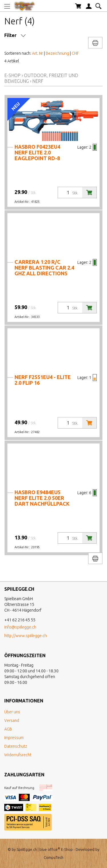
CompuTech (53, 857)
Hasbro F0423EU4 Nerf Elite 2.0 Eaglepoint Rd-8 (37, 152)
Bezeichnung (57, 53)
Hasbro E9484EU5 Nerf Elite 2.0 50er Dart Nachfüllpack (42, 498)
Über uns (12, 712)
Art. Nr (38, 53)
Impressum (14, 738)
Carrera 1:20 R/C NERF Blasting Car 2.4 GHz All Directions (44, 268)
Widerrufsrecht (18, 755)
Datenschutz (16, 746)
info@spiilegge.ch (20, 627)
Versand (12, 720)
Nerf (38, 81)
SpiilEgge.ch (27, 849)
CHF (75, 53)
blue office (50, 849)
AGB (8, 729)
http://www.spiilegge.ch (26, 636)
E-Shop (12, 75)
